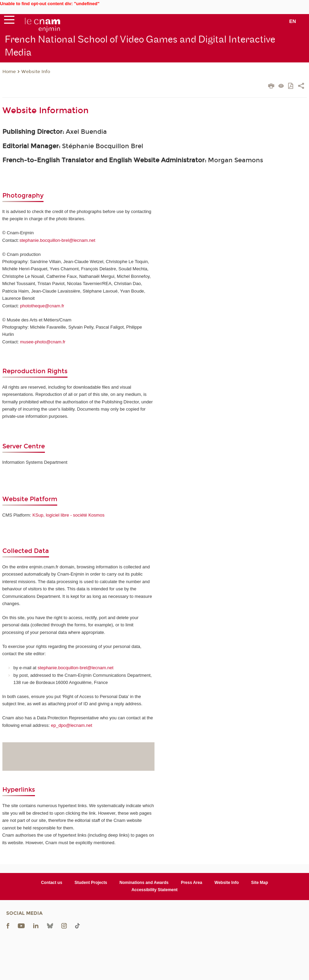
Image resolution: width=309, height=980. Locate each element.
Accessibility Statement (155, 890)
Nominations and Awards (144, 883)
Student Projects (91, 883)
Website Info (36, 72)
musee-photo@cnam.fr (43, 342)
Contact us (52, 883)
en (293, 21)
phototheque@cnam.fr (42, 306)
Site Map (259, 883)
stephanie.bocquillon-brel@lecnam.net (57, 240)
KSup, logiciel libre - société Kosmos (69, 515)
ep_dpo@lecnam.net (72, 725)
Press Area (191, 883)
